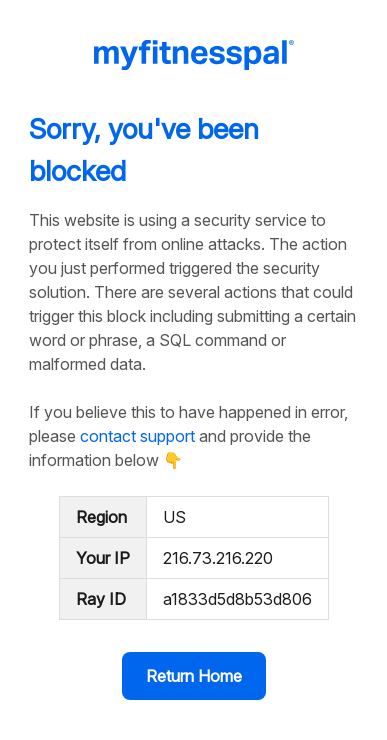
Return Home (194, 676)
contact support (137, 436)
